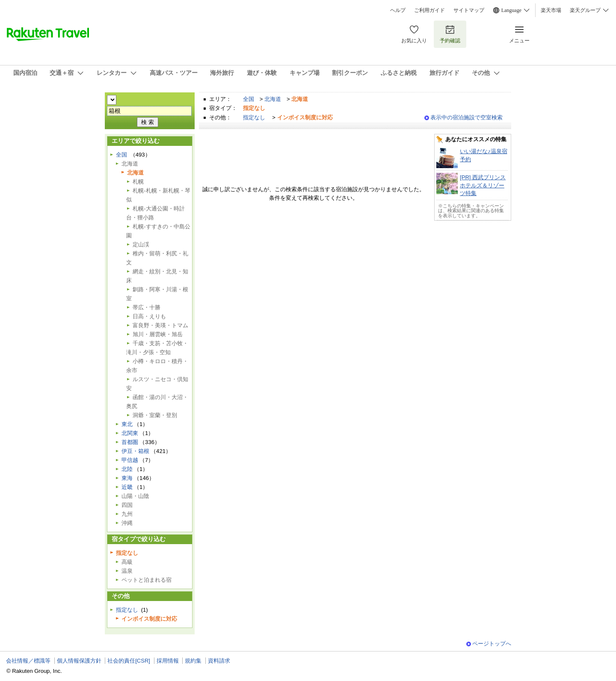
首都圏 (130, 442)
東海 (127, 478)
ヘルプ (398, 10)
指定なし (254, 117)
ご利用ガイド (429, 10)
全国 (249, 99)
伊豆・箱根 (135, 451)
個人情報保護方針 (79, 661)
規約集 (193, 661)
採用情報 (168, 661)
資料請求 (219, 661)
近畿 (127, 487)
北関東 (130, 433)
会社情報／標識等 (28, 661)
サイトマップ (469, 10)
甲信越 (130, 460)
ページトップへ (492, 644)
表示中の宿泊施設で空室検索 (466, 117)
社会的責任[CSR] (129, 661)
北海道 (273, 99)
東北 (127, 424)
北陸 (127, 469)
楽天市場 (551, 10)
